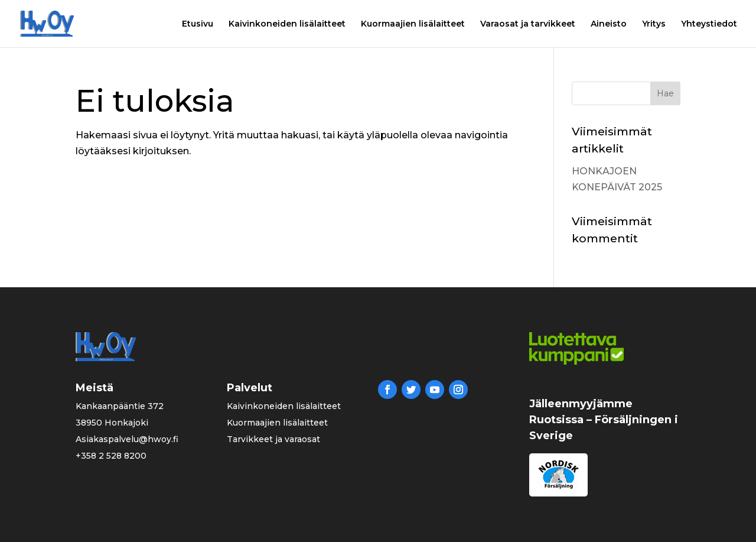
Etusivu (198, 24)
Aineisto (609, 24)
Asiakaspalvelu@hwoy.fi (127, 439)
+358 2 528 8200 (111, 456)
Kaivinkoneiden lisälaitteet (287, 24)
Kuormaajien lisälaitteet (413, 24)
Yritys (654, 24)
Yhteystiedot (709, 24)
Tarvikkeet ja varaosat (273, 439)
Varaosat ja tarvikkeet (528, 24)
